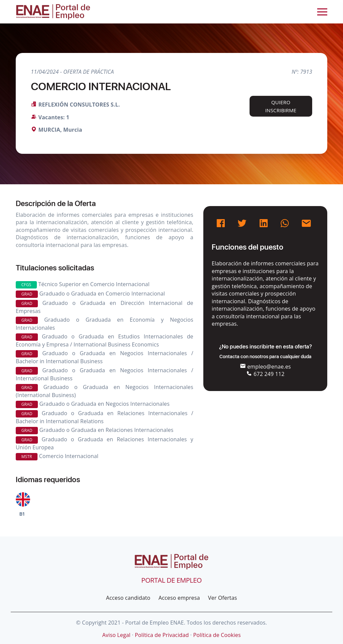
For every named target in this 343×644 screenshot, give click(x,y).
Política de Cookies (217, 635)
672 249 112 (265, 374)
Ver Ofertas (222, 598)
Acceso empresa (179, 598)
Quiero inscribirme (281, 106)
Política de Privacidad (162, 635)
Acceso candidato (128, 598)
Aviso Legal (116, 635)
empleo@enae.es (265, 367)
